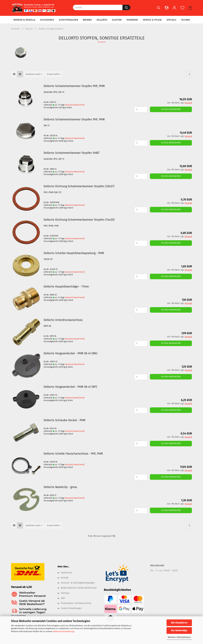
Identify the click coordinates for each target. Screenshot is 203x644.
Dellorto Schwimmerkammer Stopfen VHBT (72, 153)
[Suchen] (159, 10)
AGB (63, 598)
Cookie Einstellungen (71, 608)
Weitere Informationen (179, 637)
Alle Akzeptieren (179, 623)
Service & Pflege (152, 20)
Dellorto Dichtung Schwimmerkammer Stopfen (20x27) (79, 186)
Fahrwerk (132, 20)
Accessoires (47, 20)
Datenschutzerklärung (64, 631)
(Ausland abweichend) (75, 105)
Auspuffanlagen (68, 20)
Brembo (87, 20)
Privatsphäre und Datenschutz (76, 603)
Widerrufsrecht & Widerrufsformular (79, 588)
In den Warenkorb (171, 109)
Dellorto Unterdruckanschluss (63, 320)
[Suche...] (126, 7)
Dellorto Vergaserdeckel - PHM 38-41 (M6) (70, 353)
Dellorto (102, 20)
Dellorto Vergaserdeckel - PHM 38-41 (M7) (70, 387)
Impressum (66, 573)
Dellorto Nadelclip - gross (60, 487)
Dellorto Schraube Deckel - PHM (64, 420)
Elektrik (117, 20)
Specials (171, 20)
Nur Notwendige (179, 630)
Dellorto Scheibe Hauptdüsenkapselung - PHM (74, 253)
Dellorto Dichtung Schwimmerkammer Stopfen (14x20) (79, 220)
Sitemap (65, 593)
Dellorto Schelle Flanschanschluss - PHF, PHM (73, 454)
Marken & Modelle (24, 20)
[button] (167, 10)
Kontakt (65, 578)
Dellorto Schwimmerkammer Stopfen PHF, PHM (74, 86)
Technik (185, 20)
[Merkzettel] (182, 10)
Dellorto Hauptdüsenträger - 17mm (66, 287)
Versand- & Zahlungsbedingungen (78, 583)
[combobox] (34, 74)
